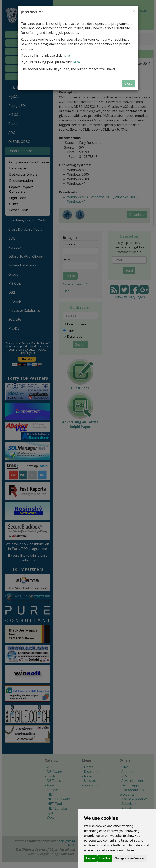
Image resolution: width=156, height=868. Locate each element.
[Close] (134, 11)
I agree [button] (90, 858)
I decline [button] (105, 858)
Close (128, 83)
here (66, 55)
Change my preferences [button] (129, 858)
